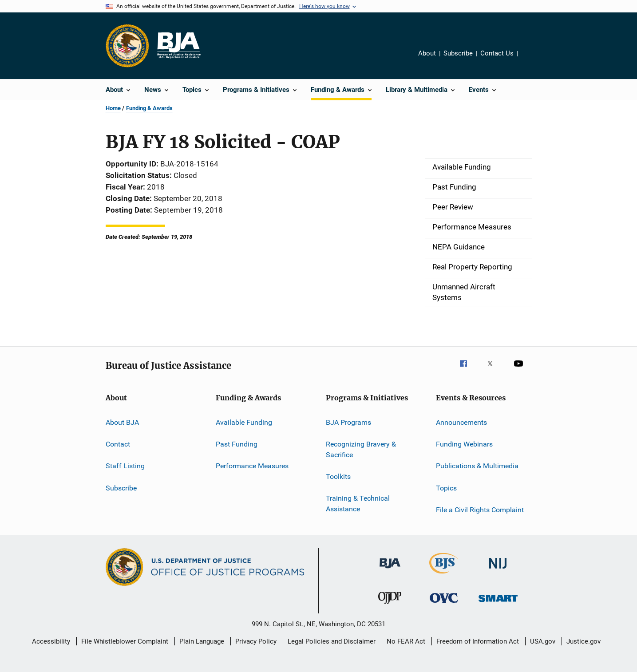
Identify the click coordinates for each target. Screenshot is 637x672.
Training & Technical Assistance (358, 504)
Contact (118, 444)
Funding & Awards (149, 108)
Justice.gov (584, 641)
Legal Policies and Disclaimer (332, 641)
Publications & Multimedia (477, 466)
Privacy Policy (256, 641)
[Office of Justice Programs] (127, 46)
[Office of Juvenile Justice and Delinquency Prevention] (390, 605)
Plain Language (202, 641)
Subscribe (458, 53)
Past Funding (237, 444)
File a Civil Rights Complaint (480, 510)
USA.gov (543, 641)
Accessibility (51, 641)
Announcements (461, 422)
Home (113, 108)
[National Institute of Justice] (498, 570)
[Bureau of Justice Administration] (390, 570)
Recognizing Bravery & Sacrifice (361, 449)
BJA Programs (348, 422)
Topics (446, 488)
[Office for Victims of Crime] (444, 604)
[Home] (178, 46)
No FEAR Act (406, 641)
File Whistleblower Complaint (125, 641)
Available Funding (244, 422)
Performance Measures (252, 466)
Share (532, 59)
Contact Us (497, 53)
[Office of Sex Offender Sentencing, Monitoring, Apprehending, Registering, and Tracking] (498, 603)
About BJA (122, 422)
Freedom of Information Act (478, 641)
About (427, 53)
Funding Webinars (464, 444)
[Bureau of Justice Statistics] (444, 575)
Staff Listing (125, 466)
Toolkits (338, 476)
